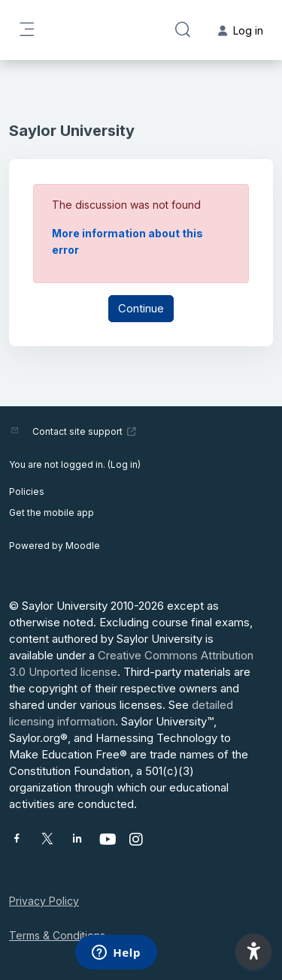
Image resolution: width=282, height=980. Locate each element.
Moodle (83, 546)
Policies (27, 492)
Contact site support (85, 431)
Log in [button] (241, 30)
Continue (141, 308)
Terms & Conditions (57, 935)
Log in (124, 464)
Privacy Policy (44, 901)
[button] (183, 30)
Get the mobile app (52, 513)
